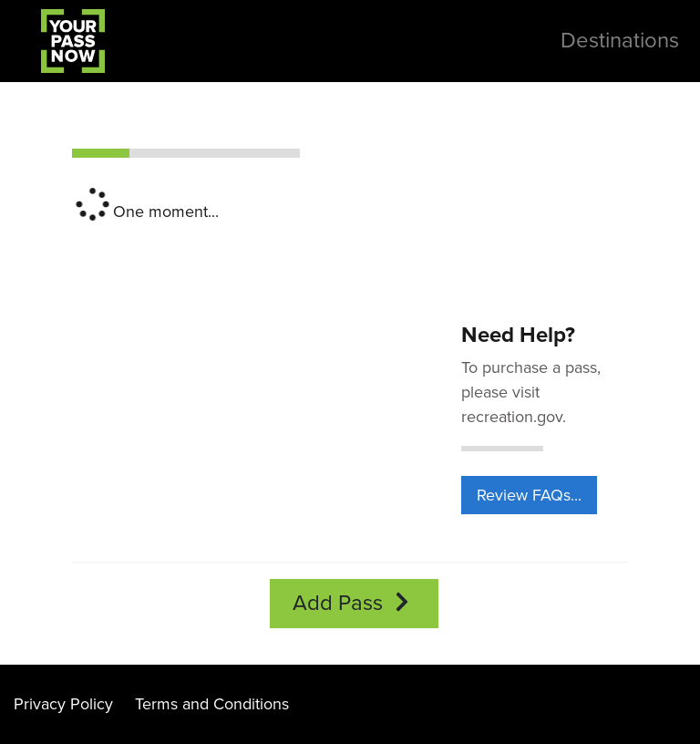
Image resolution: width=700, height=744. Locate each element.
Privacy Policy (63, 704)
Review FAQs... (529, 495)
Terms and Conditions (212, 704)
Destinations (620, 41)
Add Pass (354, 603)
